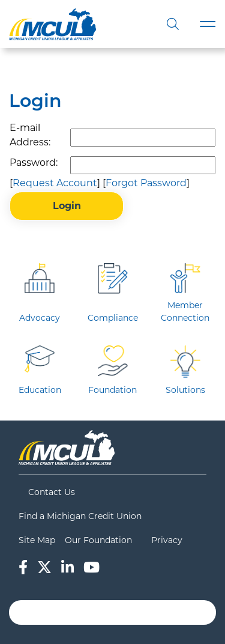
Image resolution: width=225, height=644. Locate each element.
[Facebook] (23, 567)
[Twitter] (44, 567)
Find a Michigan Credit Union (80, 516)
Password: (34, 163)
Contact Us (52, 492)
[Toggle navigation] (208, 24)
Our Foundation (98, 540)
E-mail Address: (30, 135)
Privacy (167, 540)
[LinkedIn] (67, 567)
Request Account (55, 183)
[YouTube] (91, 567)
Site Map (37, 540)
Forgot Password (146, 183)
